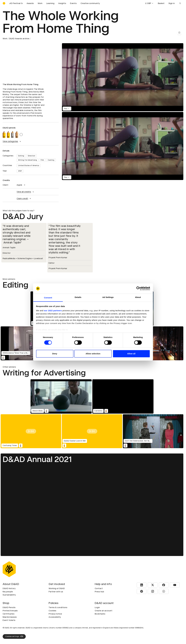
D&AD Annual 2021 (37, 459)
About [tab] (138, 297)
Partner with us (56, 592)
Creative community (90, 3)
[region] (123, 146)
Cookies (52, 611)
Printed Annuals (10, 611)
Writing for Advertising (28, 160)
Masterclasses (10, 617)
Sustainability (9, 595)
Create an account (104, 611)
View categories (12, 141)
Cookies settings (14, 636)
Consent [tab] (48, 298)
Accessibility (55, 617)
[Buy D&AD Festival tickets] (16, 3)
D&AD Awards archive (19, 39)
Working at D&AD (57, 588)
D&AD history (9, 588)
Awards (30, 3)
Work (40, 3)
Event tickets (9, 620)
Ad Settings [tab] (108, 297)
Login (97, 607)
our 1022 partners (53, 310)
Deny (55, 354)
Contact (99, 588)
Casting (51, 160)
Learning (50, 3)
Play (67, 109)
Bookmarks (100, 614)
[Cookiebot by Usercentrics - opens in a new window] (138, 288)
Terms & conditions (58, 607)
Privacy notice (55, 614)
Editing (21, 156)
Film (42, 160)
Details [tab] (78, 297)
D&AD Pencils (9, 607)
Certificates (9, 614)
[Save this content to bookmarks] (179, 33)
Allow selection (93, 354)
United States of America (29, 166)
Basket (161, 3)
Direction (32, 156)
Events (73, 3)
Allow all (131, 354)
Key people (8, 592)
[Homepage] (4, 3)
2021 (20, 171)
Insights (62, 3)
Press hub (99, 592)
